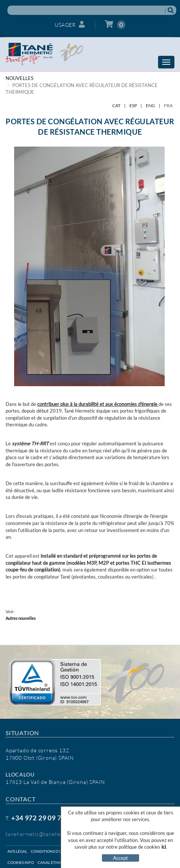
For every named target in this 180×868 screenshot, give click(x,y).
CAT (116, 105)
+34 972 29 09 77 (38, 818)
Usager (70, 24)
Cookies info (21, 862)
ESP (133, 105)
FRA (168, 105)
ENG (150, 105)
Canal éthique (52, 862)
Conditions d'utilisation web (61, 851)
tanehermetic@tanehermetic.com (47, 834)
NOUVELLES (20, 78)
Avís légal (17, 851)
